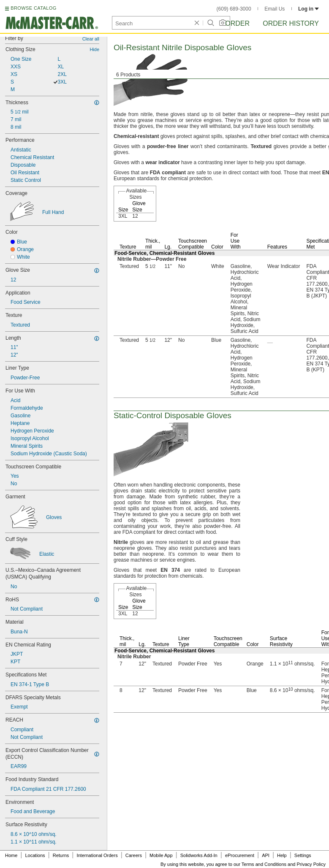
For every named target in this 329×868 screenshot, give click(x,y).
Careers (134, 855)
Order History (291, 23)
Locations (35, 855)
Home (11, 855)
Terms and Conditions (264, 864)
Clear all (91, 39)
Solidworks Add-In (199, 855)
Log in (309, 9)
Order (237, 23)
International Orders (97, 855)
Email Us (275, 9)
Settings (303, 855)
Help (282, 855)
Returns (61, 855)
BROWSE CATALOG (33, 8)
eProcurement (240, 855)
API (266, 855)
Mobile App (161, 855)
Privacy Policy (311, 864)
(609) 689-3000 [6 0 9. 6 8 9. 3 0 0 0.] (234, 9)
